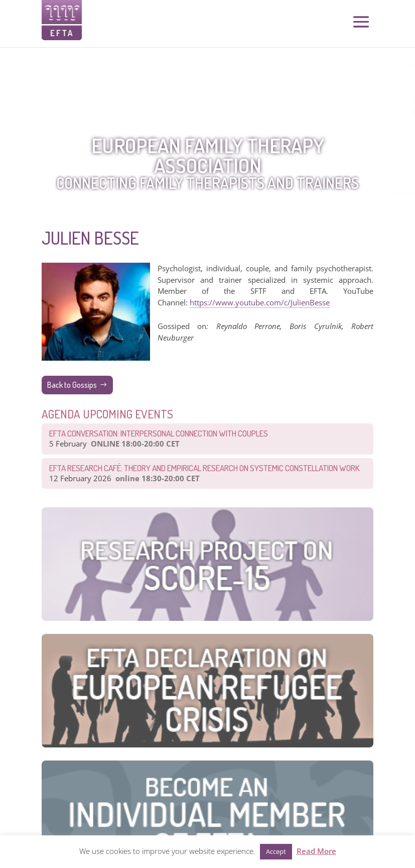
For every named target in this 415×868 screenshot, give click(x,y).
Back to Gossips (72, 385)
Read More (316, 851)
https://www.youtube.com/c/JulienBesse (260, 302)
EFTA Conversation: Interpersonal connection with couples (159, 433)
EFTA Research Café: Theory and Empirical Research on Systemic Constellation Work (204, 468)
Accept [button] (276, 851)
